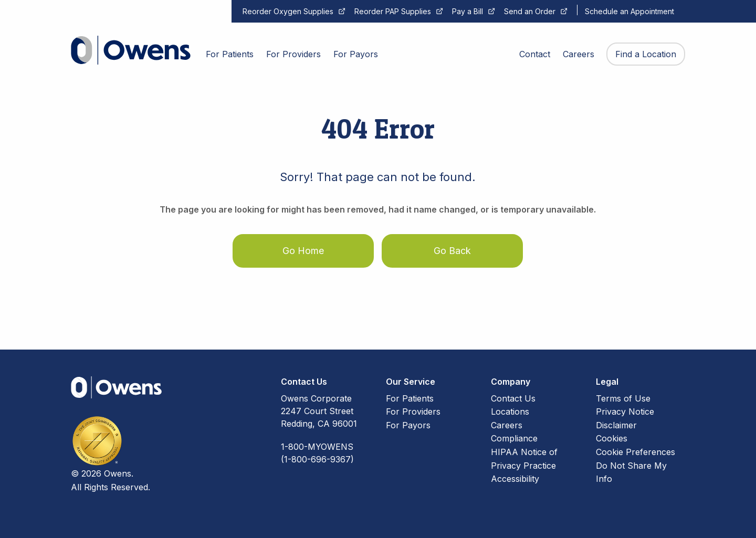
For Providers (413, 412)
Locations (510, 412)
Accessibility (515, 479)
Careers (507, 425)
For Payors (408, 425)
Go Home (303, 251)
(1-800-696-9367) (317, 459)
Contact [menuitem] (535, 54)
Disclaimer (616, 425)
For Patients (410, 398)
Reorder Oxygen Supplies (288, 11)
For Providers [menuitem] (293, 54)
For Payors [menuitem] (356, 54)
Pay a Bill (468, 11)
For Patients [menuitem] (230, 54)
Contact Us (513, 398)
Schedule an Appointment (629, 11)
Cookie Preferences (636, 452)
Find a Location (646, 54)
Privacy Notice (625, 412)
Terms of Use (623, 398)
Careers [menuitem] (579, 54)
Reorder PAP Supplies (393, 11)
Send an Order (530, 11)
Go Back (452, 251)
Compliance (514, 438)
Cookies (612, 438)
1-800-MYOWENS (317, 447)
